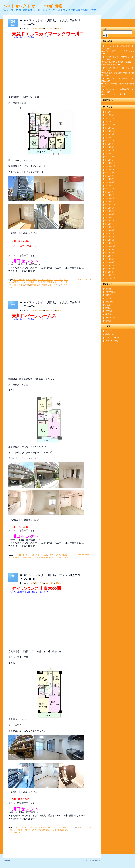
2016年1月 (110, 160)
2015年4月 (110, 189)
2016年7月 (110, 141)
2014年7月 (110, 218)
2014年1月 (110, 237)
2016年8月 (110, 138)
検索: (105, 29)
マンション (58, 280)
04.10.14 (50, 28)
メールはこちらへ (24, 246)
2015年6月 (110, 182)
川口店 (31, 28)
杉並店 (108, 308)
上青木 (64, 827)
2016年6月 (110, 144)
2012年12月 (110, 278)
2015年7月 (110, 179)
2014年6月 (110, 221)
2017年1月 (110, 122)
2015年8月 (110, 176)
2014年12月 (110, 202)
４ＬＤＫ (64, 285)
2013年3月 (110, 269)
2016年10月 (110, 131)
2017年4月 (110, 112)
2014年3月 (110, 230)
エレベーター (19, 280)
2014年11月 (110, 205)
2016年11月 (110, 128)
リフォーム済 (42, 555)
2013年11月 (110, 243)
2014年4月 (110, 227)
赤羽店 (108, 321)
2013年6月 (110, 259)
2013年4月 (110, 265)
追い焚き (50, 557)
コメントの (112, 338)
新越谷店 (109, 302)
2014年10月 (110, 208)
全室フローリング (22, 830)
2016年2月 (110, 157)
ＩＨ (10, 287)
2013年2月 (110, 272)
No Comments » (84, 279)
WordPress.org (112, 341)
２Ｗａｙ (56, 285)
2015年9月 (110, 173)
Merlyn (59, 28)
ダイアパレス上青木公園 (40, 827)
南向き (58, 555)
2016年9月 (110, 134)
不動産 (32, 282)
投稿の (110, 334)
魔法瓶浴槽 (46, 285)
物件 (27, 285)
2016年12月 (110, 125)
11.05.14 (50, 310)
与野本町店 (110, 292)
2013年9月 (110, 249)
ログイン (109, 331)
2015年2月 (110, 195)
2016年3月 (110, 154)
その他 (108, 289)
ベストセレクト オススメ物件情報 (33, 6)
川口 (38, 282)
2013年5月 (110, 262)
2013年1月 (110, 275)
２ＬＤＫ (58, 557)
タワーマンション (45, 280)
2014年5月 (110, 224)
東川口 (11, 557)
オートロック (31, 280)
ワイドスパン (22, 282)
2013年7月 (110, 256)
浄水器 (22, 285)
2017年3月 (110, 115)
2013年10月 (110, 246)
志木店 (108, 298)
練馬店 (108, 314)
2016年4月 (110, 150)
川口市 (43, 282)
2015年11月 (110, 166)
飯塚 (39, 285)
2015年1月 (110, 198)
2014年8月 (110, 214)
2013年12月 (110, 240)
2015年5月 (110, 186)
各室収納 (41, 830)
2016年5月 (110, 147)
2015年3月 (110, 192)
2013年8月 (110, 253)
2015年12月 (110, 163)
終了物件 (39, 28)
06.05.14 (50, 583)
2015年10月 (110, 170)
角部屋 (33, 285)
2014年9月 (110, 211)
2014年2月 (110, 233)
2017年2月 (110, 118)
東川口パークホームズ (24, 557)
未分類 (108, 305)
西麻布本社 (110, 318)
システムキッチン (21, 827)
